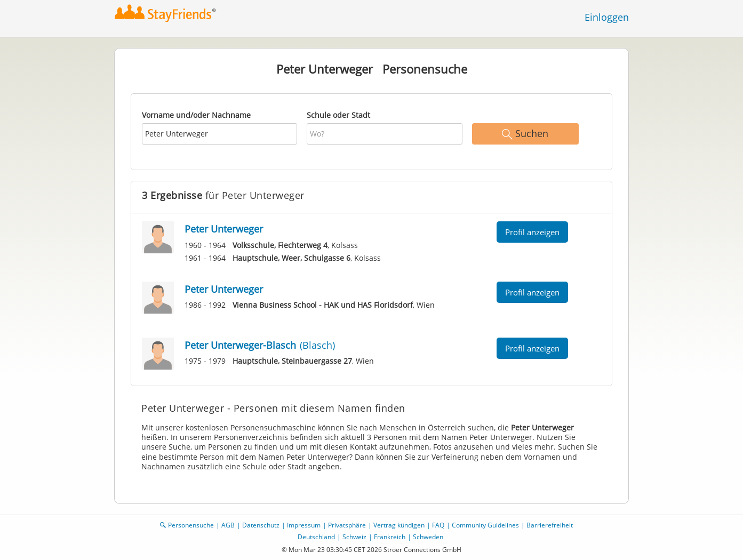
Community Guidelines (485, 525)
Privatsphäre (347, 525)
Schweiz (354, 537)
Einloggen (607, 17)
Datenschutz (261, 525)
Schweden (428, 537)
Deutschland (316, 537)
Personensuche (191, 525)
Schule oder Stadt (338, 115)
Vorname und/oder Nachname (196, 115)
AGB (228, 525)
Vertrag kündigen (399, 525)
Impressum (304, 525)
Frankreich (390, 537)
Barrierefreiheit (550, 525)
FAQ (438, 525)
